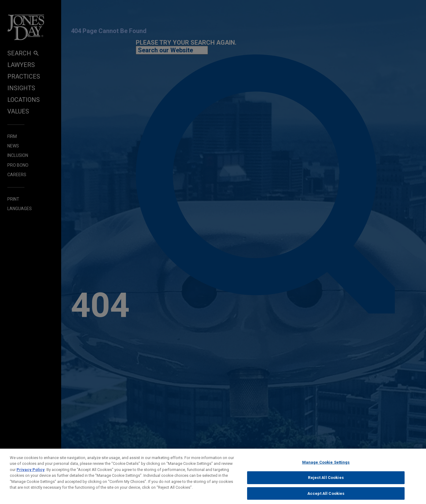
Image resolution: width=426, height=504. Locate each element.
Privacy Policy (31, 473)
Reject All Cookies (326, 481)
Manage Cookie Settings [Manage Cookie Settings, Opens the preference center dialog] (326, 465)
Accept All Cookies (326, 497)
